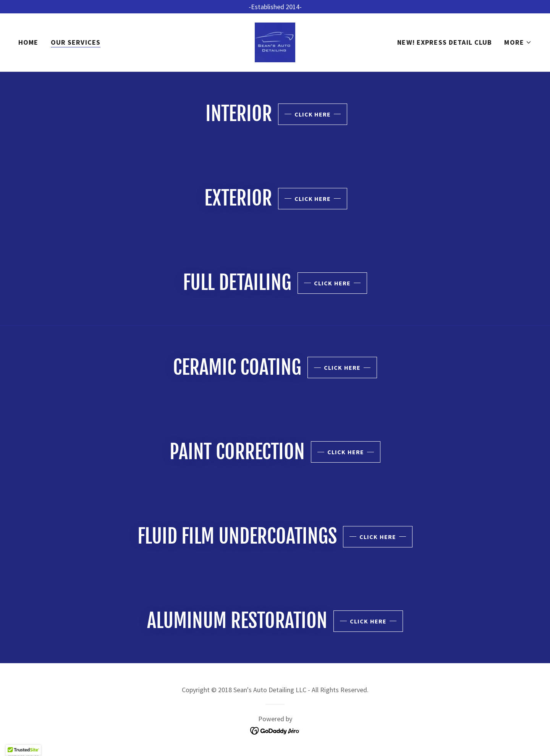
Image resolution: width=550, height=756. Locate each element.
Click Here (313, 114)
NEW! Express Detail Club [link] (445, 42)
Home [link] (28, 42)
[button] (518, 42)
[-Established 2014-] (275, 7)
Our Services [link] (76, 42)
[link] (275, 41)
